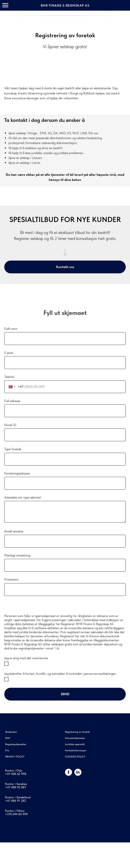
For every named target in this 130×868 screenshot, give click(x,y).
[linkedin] (78, 775)
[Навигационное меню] (5, 5)
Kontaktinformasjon (76, 750)
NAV (8, 738)
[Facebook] (69, 775)
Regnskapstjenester (16, 744)
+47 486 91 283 (15, 801)
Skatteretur (11, 732)
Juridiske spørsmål (75, 744)
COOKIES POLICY (75, 757)
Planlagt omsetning (17, 555)
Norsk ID (10, 425)
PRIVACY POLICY (15, 757)
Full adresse (12, 401)
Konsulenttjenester (75, 738)
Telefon (9, 377)
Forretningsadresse (17, 473)
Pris (7, 750)
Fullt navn (11, 329)
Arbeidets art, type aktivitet (23, 497)
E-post (9, 353)
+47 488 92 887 (16, 787)
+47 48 (10, 774)
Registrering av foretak (77, 732)
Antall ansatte (14, 531)
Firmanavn (11, 579)
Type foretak (13, 449)
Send (65, 694)
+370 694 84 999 (16, 814)
